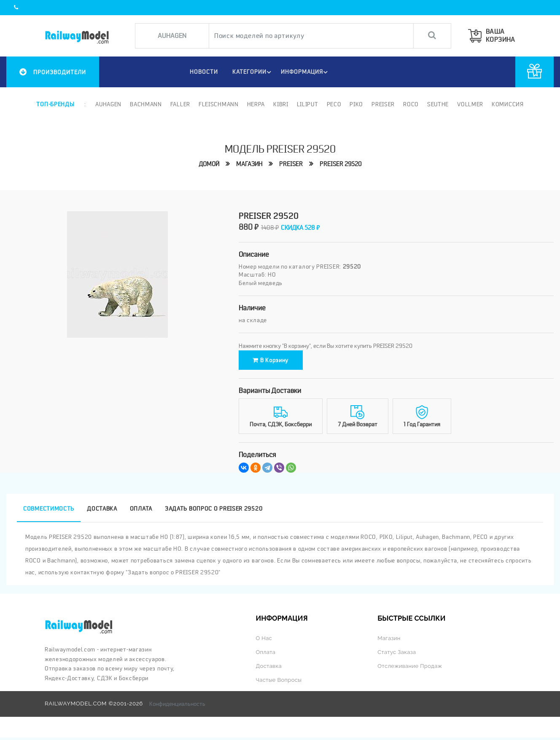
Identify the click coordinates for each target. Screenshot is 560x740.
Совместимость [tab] (49, 511)
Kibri (281, 104)
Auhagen (108, 104)
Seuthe (438, 104)
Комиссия (508, 104)
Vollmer (470, 104)
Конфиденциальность (177, 706)
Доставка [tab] (102, 511)
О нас (264, 641)
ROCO (411, 104)
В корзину (276, 361)
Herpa (256, 104)
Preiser (383, 104)
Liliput (308, 104)
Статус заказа (397, 655)
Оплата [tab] (141, 511)
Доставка (269, 669)
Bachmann (146, 104)
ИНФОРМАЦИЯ (306, 72)
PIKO (356, 104)
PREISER (291, 164)
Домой (209, 164)
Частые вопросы (279, 683)
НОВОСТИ (202, 72)
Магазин (249, 164)
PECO (334, 104)
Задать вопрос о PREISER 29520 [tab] (214, 511)
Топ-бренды (55, 104)
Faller (180, 104)
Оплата (266, 655)
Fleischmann (219, 104)
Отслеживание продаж (411, 669)
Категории (253, 72)
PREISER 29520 (341, 164)
